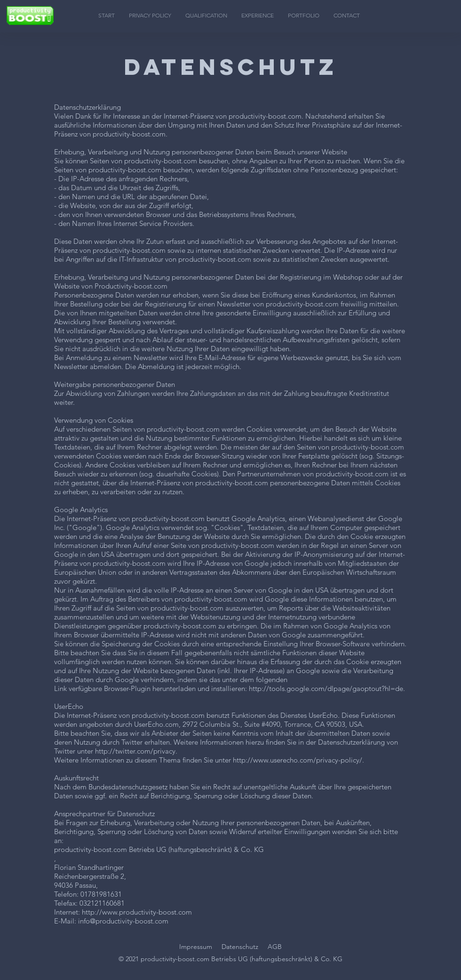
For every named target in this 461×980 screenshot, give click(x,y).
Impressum (196, 947)
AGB (275, 947)
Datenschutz (240, 947)
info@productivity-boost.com (123, 921)
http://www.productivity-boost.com (137, 912)
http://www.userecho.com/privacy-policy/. (298, 760)
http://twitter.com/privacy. (136, 751)
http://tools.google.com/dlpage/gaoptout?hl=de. (327, 688)
